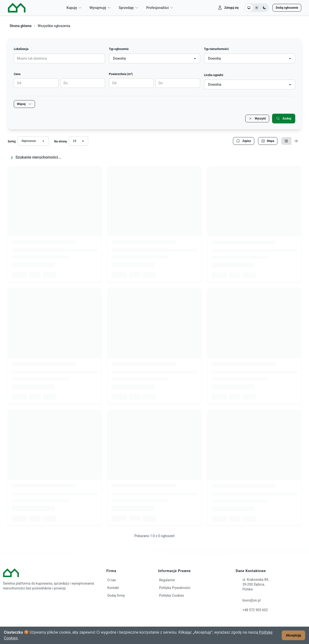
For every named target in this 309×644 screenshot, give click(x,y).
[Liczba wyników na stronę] (78, 141)
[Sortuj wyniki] (33, 141)
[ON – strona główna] (17, 8)
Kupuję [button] (74, 8)
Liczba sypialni (214, 75)
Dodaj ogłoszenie (287, 8)
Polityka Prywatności (175, 588)
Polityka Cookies (172, 595)
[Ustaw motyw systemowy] (249, 8)
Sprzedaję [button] (129, 8)
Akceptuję (293, 635)
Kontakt (113, 588)
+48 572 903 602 (255, 610)
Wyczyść (257, 119)
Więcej (24, 104)
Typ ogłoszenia (119, 49)
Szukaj (284, 119)
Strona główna (21, 26)
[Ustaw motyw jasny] (257, 8)
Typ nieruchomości (216, 49)
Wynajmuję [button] (100, 8)
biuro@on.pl (251, 600)
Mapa (268, 141)
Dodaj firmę (116, 595)
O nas (112, 580)
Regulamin (167, 580)
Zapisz (244, 141)
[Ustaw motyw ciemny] (264, 8)
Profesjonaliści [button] (160, 8)
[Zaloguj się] (228, 8)
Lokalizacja (21, 49)
